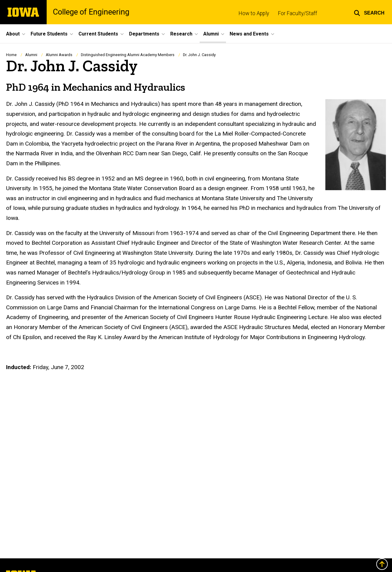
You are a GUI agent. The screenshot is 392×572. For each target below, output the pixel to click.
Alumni (31, 55)
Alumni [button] (211, 34)
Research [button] (181, 34)
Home (11, 55)
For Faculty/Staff (297, 13)
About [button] (13, 34)
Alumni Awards (59, 55)
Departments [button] (144, 34)
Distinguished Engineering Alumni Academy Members (128, 55)
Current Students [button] (98, 34)
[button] (369, 12)
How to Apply (254, 13)
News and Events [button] (249, 34)
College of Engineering (91, 12)
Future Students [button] (49, 34)
